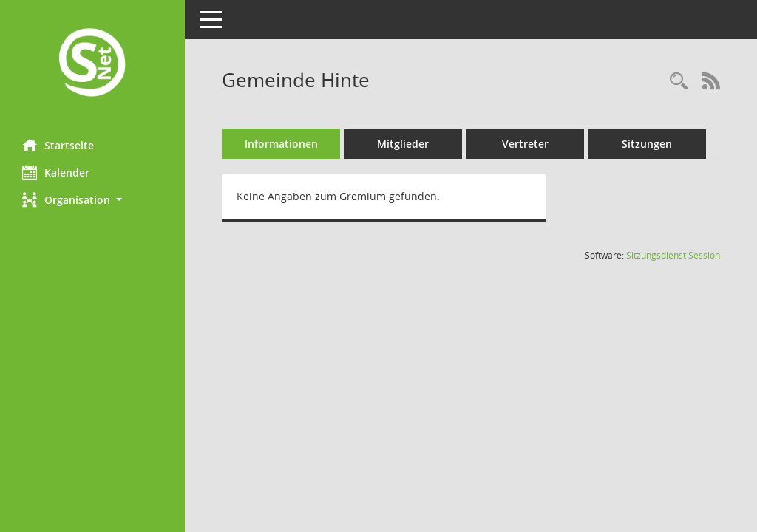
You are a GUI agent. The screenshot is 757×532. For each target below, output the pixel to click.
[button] (92, 200)
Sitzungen (647, 144)
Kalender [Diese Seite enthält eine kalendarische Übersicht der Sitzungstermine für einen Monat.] (56, 172)
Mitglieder (403, 144)
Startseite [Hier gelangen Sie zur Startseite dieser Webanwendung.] (58, 145)
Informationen (281, 144)
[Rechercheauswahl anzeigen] (679, 82)
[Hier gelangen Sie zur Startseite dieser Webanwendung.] (92, 64)
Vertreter (525, 144)
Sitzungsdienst (673, 255)
